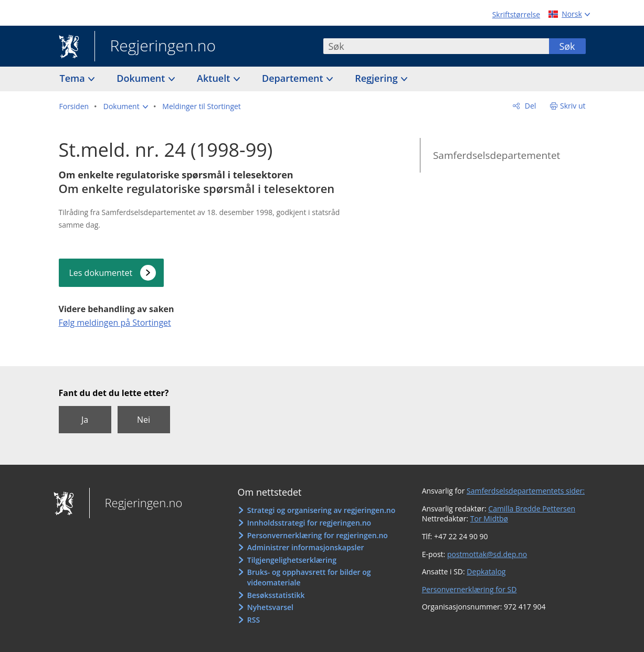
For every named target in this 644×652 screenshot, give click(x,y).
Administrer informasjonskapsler (306, 547)
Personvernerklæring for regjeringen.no (318, 535)
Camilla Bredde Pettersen (532, 509)
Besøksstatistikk (276, 595)
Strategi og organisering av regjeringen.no (321, 510)
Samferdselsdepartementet (497, 155)
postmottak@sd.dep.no (487, 554)
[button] (126, 106)
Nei (144, 420)
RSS (254, 620)
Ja (85, 420)
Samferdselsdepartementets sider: (526, 491)
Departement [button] (294, 78)
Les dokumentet (101, 273)
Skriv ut (573, 106)
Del (529, 106)
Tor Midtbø (489, 519)
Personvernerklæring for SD (469, 589)
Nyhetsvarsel (270, 607)
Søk (567, 46)
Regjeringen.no (155, 47)
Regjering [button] (377, 78)
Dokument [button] (142, 78)
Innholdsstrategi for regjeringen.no (309, 523)
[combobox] (436, 46)
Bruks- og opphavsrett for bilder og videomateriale (309, 577)
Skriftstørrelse (516, 14)
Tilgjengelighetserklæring (292, 560)
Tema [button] (74, 78)
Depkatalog (486, 571)
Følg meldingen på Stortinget (115, 323)
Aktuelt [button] (215, 78)
